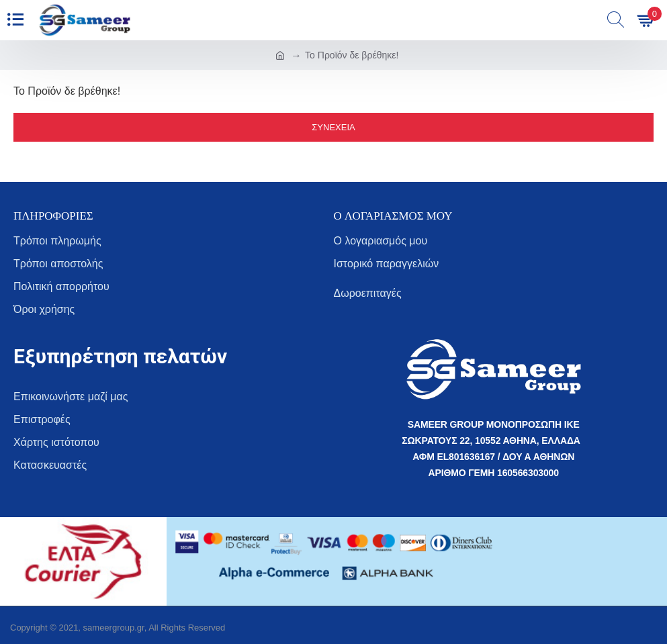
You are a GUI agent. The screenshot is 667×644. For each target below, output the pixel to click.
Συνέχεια (333, 127)
